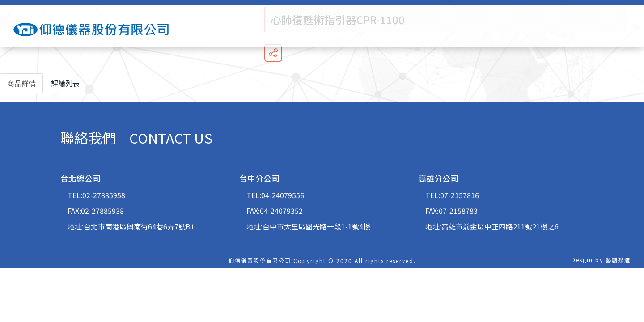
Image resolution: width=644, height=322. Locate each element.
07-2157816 (460, 195)
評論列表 (65, 83)
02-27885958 (104, 195)
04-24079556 (283, 195)
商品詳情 (21, 83)
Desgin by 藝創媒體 (601, 260)
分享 (273, 53)
